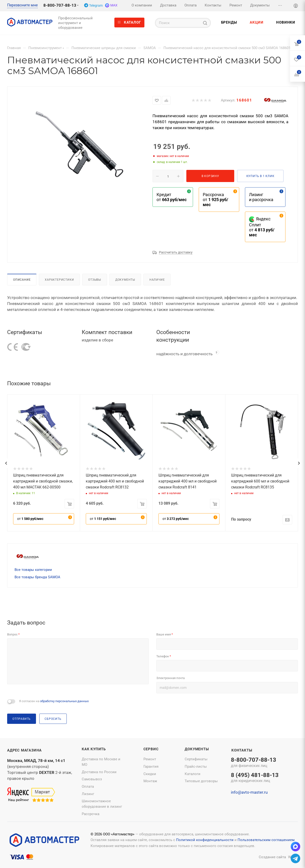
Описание (22, 280)
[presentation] (6, 463)
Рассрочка (91, 814)
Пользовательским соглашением (266, 840)
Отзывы (95, 280)
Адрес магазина (24, 750)
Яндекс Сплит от (262, 227)
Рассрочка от (216, 200)
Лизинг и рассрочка (261, 197)
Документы (125, 280)
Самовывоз (92, 779)
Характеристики (59, 280)
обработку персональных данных (64, 701)
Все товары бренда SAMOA (37, 577)
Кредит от (172, 197)
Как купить (94, 749)
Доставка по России (99, 772)
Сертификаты (196, 759)
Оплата (88, 787)
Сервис (151, 749)
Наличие (157, 280)
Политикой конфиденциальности (205, 840)
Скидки (150, 774)
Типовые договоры (201, 781)
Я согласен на (54, 701)
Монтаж (150, 781)
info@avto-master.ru (249, 792)
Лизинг (88, 794)
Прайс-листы (196, 766)
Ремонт (150, 759)
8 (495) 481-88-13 (255, 778)
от (30, 519)
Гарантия (151, 766)
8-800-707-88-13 (60, 5)
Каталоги (193, 774)
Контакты (242, 750)
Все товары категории (33, 570)
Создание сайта (272, 857)
